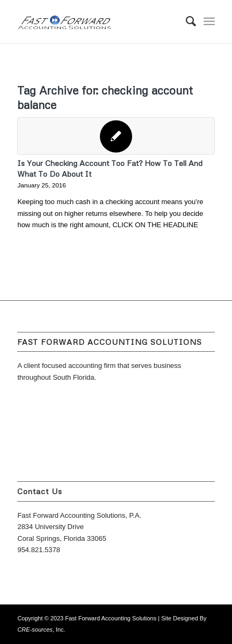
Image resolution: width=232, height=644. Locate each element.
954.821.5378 (39, 550)
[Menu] (209, 21)
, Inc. (41, 629)
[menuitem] (186, 21)
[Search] (186, 21)
